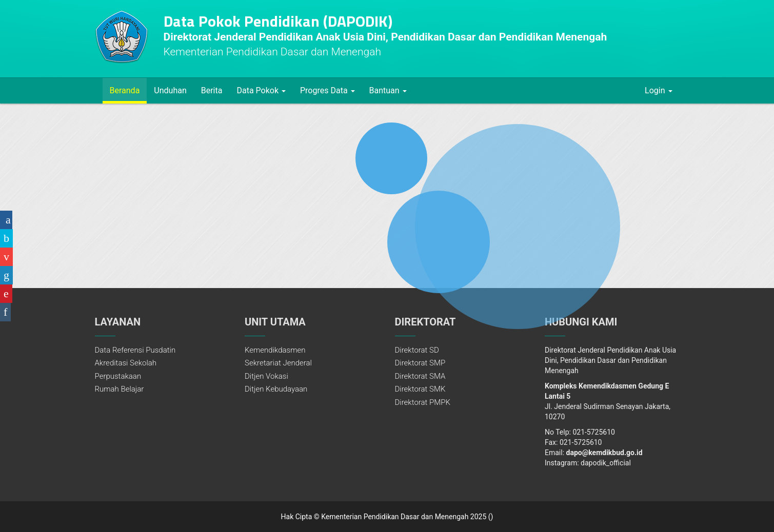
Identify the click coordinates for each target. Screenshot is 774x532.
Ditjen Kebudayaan (276, 389)
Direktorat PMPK (423, 402)
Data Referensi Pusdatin (135, 350)
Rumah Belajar (120, 389)
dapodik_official (606, 463)
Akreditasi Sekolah (126, 363)
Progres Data (328, 90)
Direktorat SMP (420, 363)
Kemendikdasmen (275, 350)
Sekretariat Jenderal (278, 363)
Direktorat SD (417, 350)
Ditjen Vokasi (266, 376)
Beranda (125, 90)
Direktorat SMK (420, 389)
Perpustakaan (118, 376)
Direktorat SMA (420, 376)
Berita (212, 90)
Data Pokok (261, 90)
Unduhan (170, 90)
